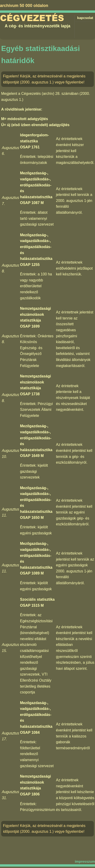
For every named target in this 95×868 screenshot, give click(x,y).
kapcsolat (85, 18)
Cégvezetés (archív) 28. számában (50, 94)
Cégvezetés (32, 18)
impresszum (85, 861)
